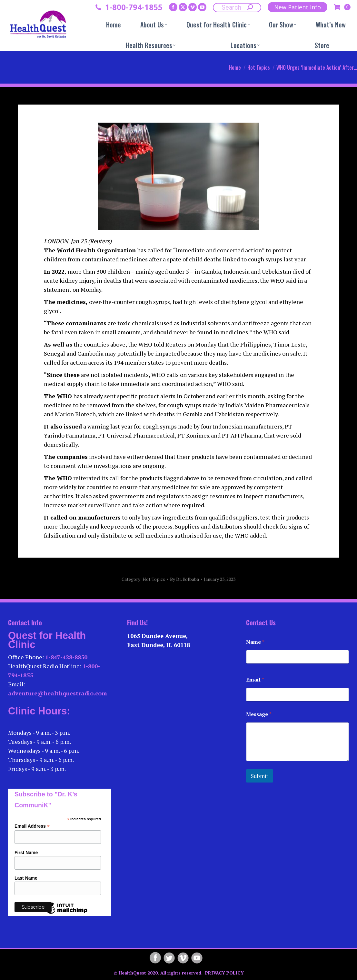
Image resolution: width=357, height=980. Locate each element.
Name (255, 642)
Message (259, 714)
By (184, 579)
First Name (26, 853)
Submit (260, 776)
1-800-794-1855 (134, 7)
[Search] (237, 8)
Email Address (32, 826)
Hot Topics (154, 579)
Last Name (26, 878)
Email (255, 680)
